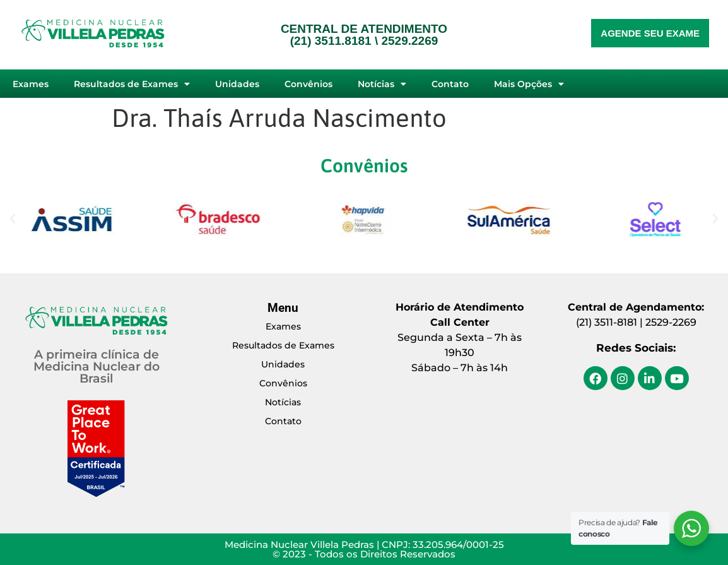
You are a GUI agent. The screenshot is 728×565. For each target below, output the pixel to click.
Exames (31, 84)
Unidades (237, 84)
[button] (13, 219)
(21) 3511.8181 (331, 41)
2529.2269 (409, 41)
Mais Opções (529, 84)
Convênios (308, 84)
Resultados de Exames (132, 84)
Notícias (382, 84)
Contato (450, 84)
